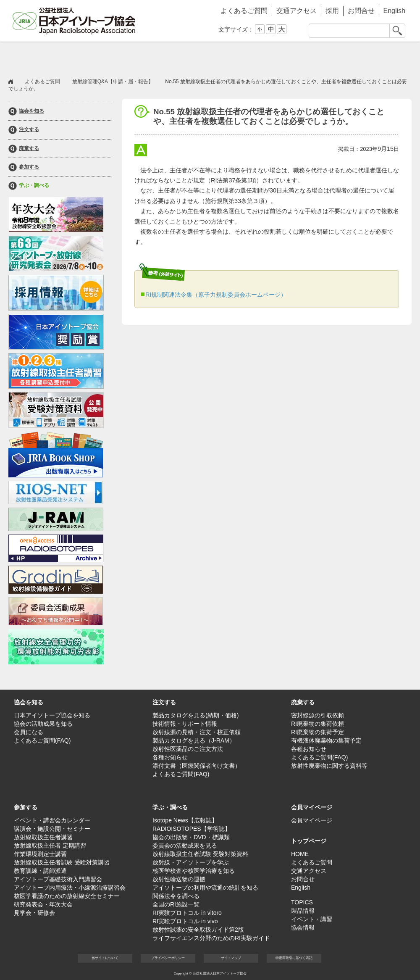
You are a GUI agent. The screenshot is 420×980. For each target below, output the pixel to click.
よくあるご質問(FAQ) (42, 740)
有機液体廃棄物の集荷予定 (326, 740)
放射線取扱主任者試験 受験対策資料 (200, 854)
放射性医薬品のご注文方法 (188, 749)
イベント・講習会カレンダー (52, 820)
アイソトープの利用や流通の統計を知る (205, 888)
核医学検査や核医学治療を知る (194, 871)
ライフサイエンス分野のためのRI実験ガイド (211, 938)
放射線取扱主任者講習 (43, 837)
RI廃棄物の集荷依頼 (318, 724)
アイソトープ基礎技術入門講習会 (58, 879)
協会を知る (31, 111)
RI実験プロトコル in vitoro (187, 913)
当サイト (105, 958)
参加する (29, 167)
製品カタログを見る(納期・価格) (196, 715)
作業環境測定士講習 (40, 854)
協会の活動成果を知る (43, 724)
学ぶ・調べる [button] (311, 57)
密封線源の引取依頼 (318, 715)
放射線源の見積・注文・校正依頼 (197, 732)
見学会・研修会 (34, 913)
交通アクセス (297, 11)
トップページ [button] (309, 841)
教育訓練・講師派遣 (40, 871)
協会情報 (303, 927)
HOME (300, 854)
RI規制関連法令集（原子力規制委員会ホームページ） (216, 295)
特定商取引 (294, 958)
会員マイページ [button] (312, 807)
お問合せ (361, 11)
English (394, 11)
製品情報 (303, 911)
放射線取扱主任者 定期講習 (50, 846)
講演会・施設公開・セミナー (52, 829)
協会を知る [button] (42, 57)
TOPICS (302, 902)
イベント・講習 (312, 919)
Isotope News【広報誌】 (185, 820)
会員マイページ (378, 57)
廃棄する (29, 149)
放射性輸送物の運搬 (179, 879)
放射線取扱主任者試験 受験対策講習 (62, 862)
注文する (29, 130)
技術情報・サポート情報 (185, 724)
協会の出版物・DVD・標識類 (191, 837)
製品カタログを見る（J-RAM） (194, 740)
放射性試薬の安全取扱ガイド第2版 (198, 930)
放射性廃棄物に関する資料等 (329, 766)
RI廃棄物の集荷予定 (318, 732)
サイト (231, 958)
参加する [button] (244, 57)
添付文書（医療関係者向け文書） (197, 766)
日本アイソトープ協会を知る (52, 715)
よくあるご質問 (244, 11)
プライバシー (168, 958)
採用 (332, 11)
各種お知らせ (170, 757)
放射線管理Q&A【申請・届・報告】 (113, 82)
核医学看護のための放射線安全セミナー (67, 896)
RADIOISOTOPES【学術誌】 (192, 829)
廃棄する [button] (176, 57)
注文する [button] (109, 57)
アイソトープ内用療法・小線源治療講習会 (70, 888)
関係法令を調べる (176, 896)
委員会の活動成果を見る (185, 846)
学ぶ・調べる (34, 186)
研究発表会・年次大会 (43, 904)
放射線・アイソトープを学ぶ (191, 862)
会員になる (29, 732)
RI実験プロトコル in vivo (185, 921)
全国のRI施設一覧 (176, 904)
